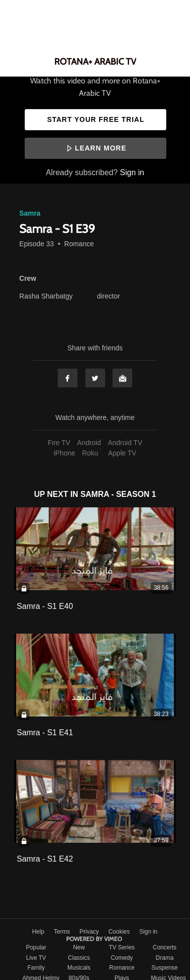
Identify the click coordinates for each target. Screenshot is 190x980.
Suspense (165, 968)
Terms (63, 932)
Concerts (165, 947)
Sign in (132, 172)
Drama (165, 958)
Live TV (36, 958)
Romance (79, 244)
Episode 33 (37, 244)
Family (36, 968)
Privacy (90, 932)
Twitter (95, 378)
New (79, 947)
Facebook (68, 378)
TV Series (122, 947)
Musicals (79, 968)
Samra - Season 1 (118, 494)
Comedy (122, 958)
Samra (30, 213)
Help (39, 932)
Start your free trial (95, 119)
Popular (36, 947)
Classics (79, 958)
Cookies (120, 932)
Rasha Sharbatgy (46, 296)
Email (122, 378)
